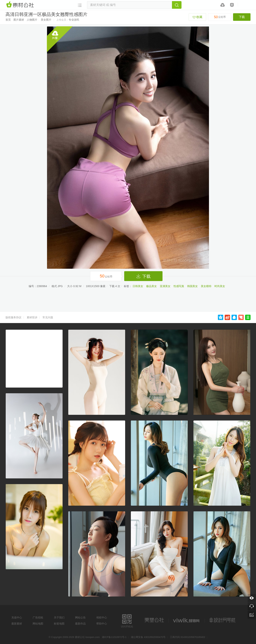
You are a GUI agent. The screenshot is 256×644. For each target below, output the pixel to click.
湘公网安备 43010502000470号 (148, 637)
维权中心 (102, 618)
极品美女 (152, 286)
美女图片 (46, 20)
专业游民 (74, 20)
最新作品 (80, 624)
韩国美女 (192, 286)
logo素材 (187, 620)
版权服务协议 (13, 317)
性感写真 (179, 286)
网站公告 (80, 618)
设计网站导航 (223, 620)
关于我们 (59, 618)
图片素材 (19, 20)
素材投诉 (32, 317)
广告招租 (38, 618)
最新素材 (17, 624)
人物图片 (32, 20)
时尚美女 (220, 286)
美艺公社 (154, 620)
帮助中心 (102, 624)
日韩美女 (138, 286)
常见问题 (48, 317)
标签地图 (59, 624)
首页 (8, 20)
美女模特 (206, 286)
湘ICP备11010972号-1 (114, 637)
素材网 (21, 5)
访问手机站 (127, 620)
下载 (242, 17)
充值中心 (17, 618)
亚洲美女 (165, 286)
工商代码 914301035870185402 (188, 637)
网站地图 (38, 624)
